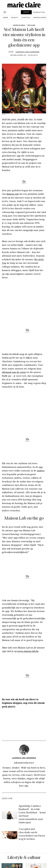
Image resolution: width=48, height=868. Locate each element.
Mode (6, 17)
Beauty (15, 17)
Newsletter (39, 12)
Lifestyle (26, 17)
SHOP (26, 12)
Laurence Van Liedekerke (28, 52)
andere (41, 470)
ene (41, 467)
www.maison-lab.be (28, 651)
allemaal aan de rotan (14, 372)
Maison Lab (13, 194)
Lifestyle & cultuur (24, 858)
